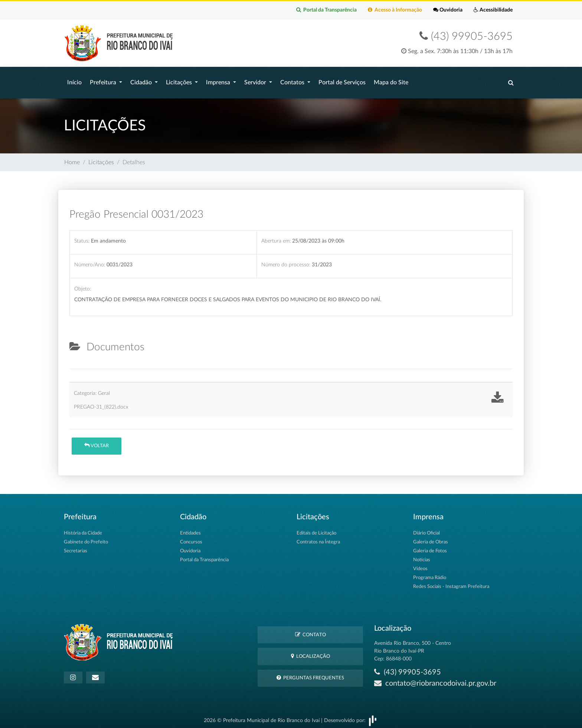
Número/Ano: (90, 261)
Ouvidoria (448, 10)
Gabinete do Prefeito (86, 538)
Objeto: (83, 285)
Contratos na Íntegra (318, 538)
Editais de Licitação (316, 529)
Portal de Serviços (342, 81)
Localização (310, 652)
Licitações (180, 81)
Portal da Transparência (326, 10)
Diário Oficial (426, 529)
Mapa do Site (391, 81)
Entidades (190, 529)
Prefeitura (104, 81)
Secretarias (76, 547)
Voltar (97, 442)
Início (74, 81)
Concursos (191, 538)
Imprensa (219, 81)
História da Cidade (83, 529)
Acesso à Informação (395, 10)
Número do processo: (286, 261)
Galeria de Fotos (430, 547)
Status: (82, 237)
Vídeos (420, 565)
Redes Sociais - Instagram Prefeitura (451, 583)
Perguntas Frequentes (310, 674)
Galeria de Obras (431, 538)
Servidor (256, 81)
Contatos (293, 81)
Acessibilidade (493, 10)
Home (72, 159)
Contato (310, 631)
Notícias (422, 556)
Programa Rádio (430, 574)
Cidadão (142, 81)
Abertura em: (276, 237)
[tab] (76, 362)
